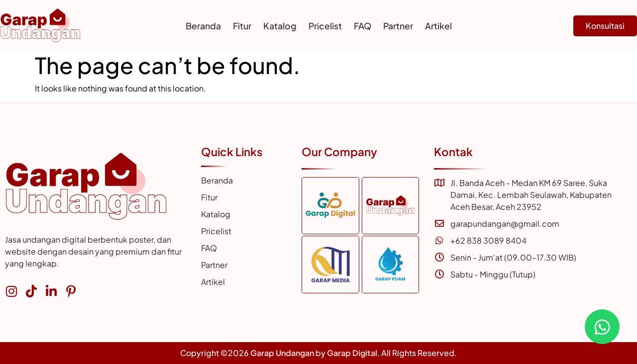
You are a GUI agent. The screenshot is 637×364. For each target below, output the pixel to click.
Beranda (203, 26)
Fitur (242, 26)
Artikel (438, 26)
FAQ (363, 26)
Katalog (280, 26)
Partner (398, 26)
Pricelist (325, 26)
